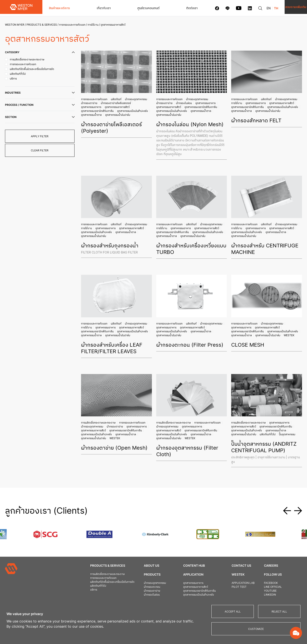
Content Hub (185, 548)
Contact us (229, 548)
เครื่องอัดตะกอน (147, 585)
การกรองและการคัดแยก (74, 25)
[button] (287, 491)
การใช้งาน (95, 25)
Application (184, 557)
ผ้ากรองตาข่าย (91, 103)
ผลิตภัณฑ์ (118, 99)
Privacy (255, 587)
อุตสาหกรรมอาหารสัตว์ (119, 107)
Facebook (256, 565)
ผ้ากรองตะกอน (146, 569)
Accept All (233, 612)
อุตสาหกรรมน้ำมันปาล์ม (95, 118)
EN (249, 8)
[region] (153, 620)
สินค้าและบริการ (59, 8)
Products (146, 557)
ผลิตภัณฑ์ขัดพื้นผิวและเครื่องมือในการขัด (109, 564)
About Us (145, 548)
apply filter (41, 136)
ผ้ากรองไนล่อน (184, 103)
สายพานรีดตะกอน (148, 592)
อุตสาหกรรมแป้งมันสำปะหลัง (98, 114)
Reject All (279, 612)
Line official (258, 569)
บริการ (91, 572)
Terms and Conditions (266, 591)
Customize (256, 629)
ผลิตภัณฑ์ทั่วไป (267, 421)
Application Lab (231, 565)
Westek (265, 329)
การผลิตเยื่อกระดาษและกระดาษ (100, 410)
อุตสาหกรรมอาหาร (93, 107)
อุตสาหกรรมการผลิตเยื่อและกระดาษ (194, 589)
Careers (256, 548)
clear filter (41, 150)
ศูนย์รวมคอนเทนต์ (135, 8)
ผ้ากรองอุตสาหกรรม (138, 99)
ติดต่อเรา (172, 8)
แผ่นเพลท (143, 589)
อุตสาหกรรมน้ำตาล (127, 114)
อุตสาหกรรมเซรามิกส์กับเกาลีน (99, 110)
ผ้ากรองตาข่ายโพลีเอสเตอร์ (117, 103)
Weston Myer (16, 25)
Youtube (256, 573)
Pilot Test (227, 569)
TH (256, 8)
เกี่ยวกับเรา (97, 8)
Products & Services (43, 25)
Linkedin (255, 577)
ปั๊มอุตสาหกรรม (287, 421)
